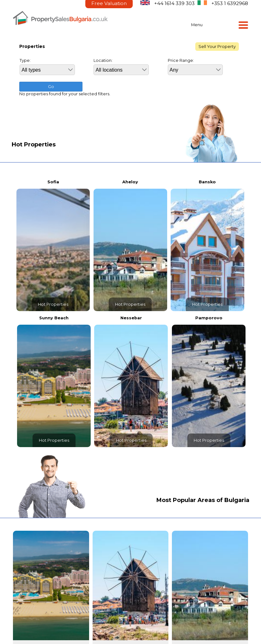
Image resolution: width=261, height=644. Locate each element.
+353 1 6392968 (230, 3)
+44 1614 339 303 (174, 3)
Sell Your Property (217, 47)
